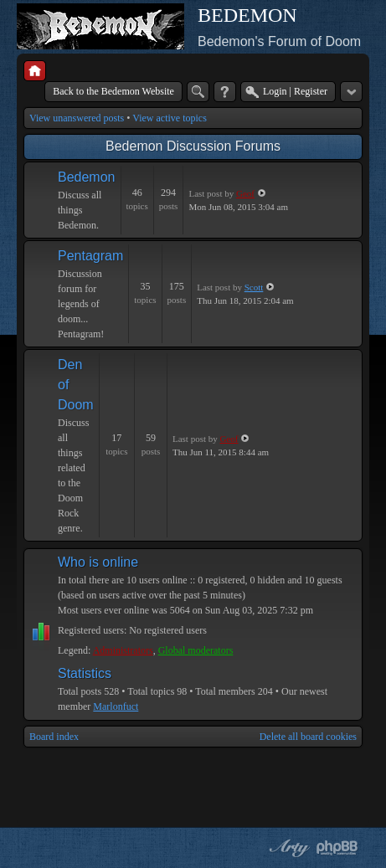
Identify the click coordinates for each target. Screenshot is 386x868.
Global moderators (196, 650)
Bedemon (87, 177)
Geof (245, 193)
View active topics (170, 118)
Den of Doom (76, 385)
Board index (54, 737)
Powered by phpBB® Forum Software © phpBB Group (337, 848)
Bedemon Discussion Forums (193, 146)
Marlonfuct (116, 706)
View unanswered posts (77, 118)
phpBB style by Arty (287, 848)
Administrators (123, 650)
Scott (254, 287)
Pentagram (90, 256)
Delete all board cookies (308, 737)
